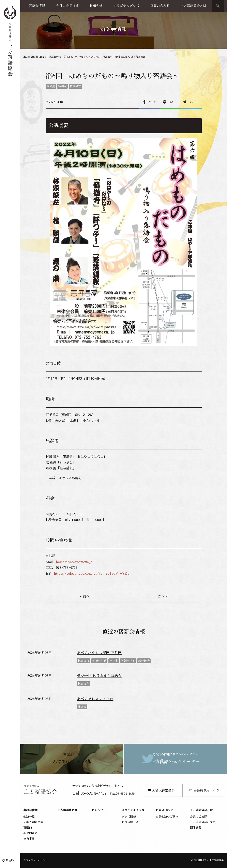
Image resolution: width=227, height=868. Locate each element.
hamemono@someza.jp (74, 562)
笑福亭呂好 (128, 661)
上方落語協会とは (193, 6)
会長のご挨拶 (198, 817)
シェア (152, 102)
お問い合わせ (160, 6)
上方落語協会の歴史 (203, 822)
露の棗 (51, 86)
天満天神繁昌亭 (161, 790)
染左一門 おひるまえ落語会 (99, 676)
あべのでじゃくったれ (95, 699)
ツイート (194, 102)
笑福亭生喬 (99, 661)
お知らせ (96, 6)
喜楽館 (28, 828)
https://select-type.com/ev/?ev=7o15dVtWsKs (92, 574)
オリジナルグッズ (126, 6)
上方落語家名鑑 (67, 810)
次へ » (163, 597)
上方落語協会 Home (35, 57)
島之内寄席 (30, 833)
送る (171, 102)
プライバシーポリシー (35, 860)
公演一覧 (29, 817)
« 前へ (85, 597)
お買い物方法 (130, 822)
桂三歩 (114, 661)
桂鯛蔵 (62, 86)
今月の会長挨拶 (67, 6)
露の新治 (144, 661)
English (11, 860)
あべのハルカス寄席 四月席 (99, 653)
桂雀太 (82, 707)
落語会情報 (37, 6)
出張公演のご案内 (167, 817)
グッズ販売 (129, 817)
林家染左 (75, 86)
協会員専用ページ (204, 790)
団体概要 (196, 828)
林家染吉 (84, 661)
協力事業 (29, 839)
